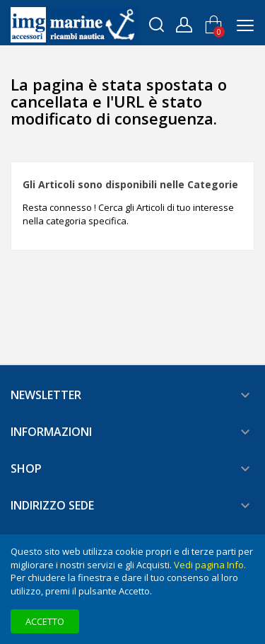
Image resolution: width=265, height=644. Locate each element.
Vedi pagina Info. (210, 565)
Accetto (45, 621)
